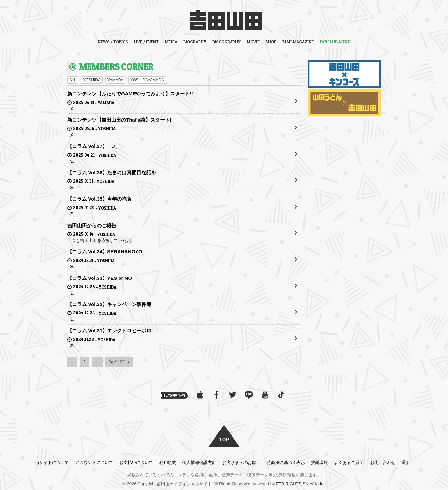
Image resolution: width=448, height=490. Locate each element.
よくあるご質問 (349, 462)
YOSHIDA (92, 80)
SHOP (271, 42)
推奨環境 (319, 462)
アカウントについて (94, 462)
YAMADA (116, 80)
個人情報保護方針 (199, 462)
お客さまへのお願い (241, 462)
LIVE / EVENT (146, 42)
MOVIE (253, 42)
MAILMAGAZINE (298, 42)
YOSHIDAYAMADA (147, 80)
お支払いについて (136, 462)
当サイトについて (52, 462)
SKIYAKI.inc (314, 484)
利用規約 (168, 462)
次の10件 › (119, 362)
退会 (406, 462)
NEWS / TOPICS (113, 42)
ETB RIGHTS (289, 484)
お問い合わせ (383, 462)
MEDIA (171, 42)
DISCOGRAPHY (226, 42)
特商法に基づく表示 (286, 462)
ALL (73, 80)
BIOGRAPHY (195, 42)
